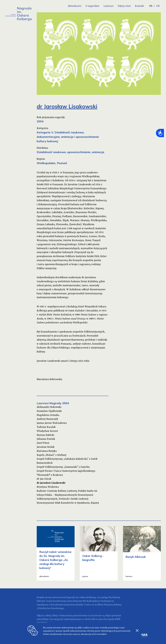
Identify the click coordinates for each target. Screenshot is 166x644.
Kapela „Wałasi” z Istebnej (51, 455)
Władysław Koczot (47, 431)
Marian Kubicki (45, 435)
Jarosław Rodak (46, 447)
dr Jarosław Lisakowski (51, 483)
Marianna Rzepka (47, 451)
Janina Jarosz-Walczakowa (52, 423)
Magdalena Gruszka (48, 415)
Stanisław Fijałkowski (49, 411)
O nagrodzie (92, 6)
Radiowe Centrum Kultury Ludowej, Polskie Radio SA (67, 491)
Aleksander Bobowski (49, 407)
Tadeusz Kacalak (46, 427)
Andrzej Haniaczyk (47, 419)
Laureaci (108, 6)
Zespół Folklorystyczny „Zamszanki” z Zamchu (63, 467)
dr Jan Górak (44, 479)
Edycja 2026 (124, 6)
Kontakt (139, 6)
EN (158, 6)
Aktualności (75, 6)
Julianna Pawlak (46, 439)
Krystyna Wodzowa (48, 487)
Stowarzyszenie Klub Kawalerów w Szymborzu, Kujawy (68, 503)
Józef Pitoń (43, 443)
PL (151, 6)
